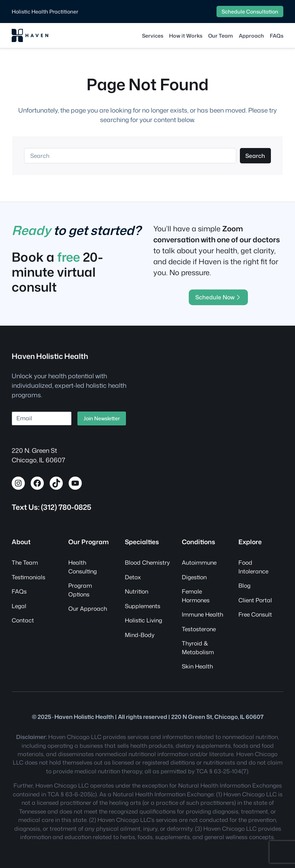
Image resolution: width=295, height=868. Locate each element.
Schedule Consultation (250, 12)
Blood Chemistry (147, 562)
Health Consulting (83, 567)
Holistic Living (143, 620)
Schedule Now (219, 297)
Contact (23, 620)
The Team (25, 562)
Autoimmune (199, 562)
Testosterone (199, 629)
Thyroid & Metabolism (198, 647)
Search (255, 156)
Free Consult (255, 614)
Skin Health (197, 666)
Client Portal (255, 600)
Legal (19, 606)
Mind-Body (140, 635)
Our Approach (88, 609)
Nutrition (137, 591)
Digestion (194, 577)
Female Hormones (196, 596)
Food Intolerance (253, 567)
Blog (244, 585)
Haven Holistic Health (50, 356)
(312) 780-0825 (66, 507)
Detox (133, 577)
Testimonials (28, 577)
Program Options (80, 590)
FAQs (19, 591)
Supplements (143, 606)
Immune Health (202, 614)
